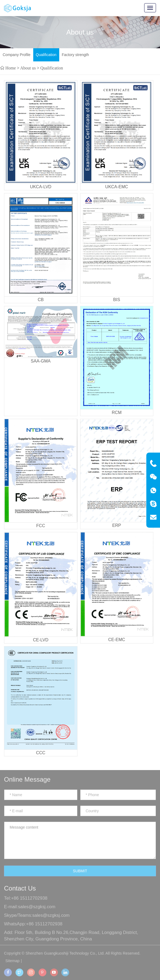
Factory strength (75, 55)
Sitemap (12, 966)
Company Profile (17, 55)
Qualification (46, 55)
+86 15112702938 (29, 903)
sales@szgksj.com (37, 911)
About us (28, 68)
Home (11, 68)
